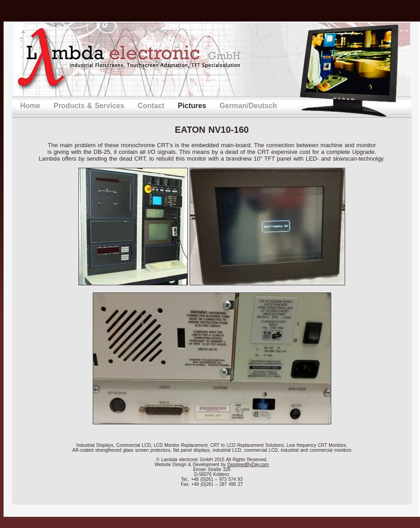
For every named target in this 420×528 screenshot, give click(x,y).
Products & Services (89, 106)
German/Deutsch (248, 106)
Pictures (192, 106)
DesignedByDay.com (248, 465)
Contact (151, 106)
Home (30, 106)
